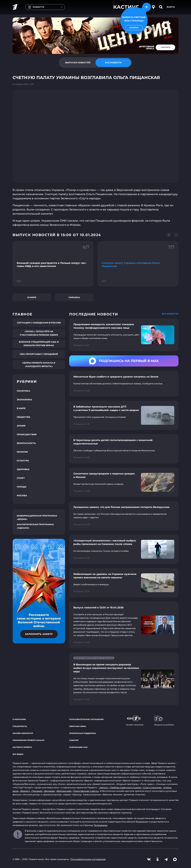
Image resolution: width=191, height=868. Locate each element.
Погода (22, 487)
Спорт (21, 478)
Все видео (18, 754)
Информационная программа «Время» (37, 517)
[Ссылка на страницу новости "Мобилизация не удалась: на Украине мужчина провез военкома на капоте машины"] (124, 583)
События (74, 740)
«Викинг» (25, 791)
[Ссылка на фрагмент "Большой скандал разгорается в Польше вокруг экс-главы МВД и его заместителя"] (53, 264)
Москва (22, 495)
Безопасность (26, 443)
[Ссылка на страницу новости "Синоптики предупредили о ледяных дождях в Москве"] (124, 482)
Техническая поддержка (83, 733)
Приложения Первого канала (28, 740)
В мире (32, 297)
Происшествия (27, 434)
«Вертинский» (64, 791)
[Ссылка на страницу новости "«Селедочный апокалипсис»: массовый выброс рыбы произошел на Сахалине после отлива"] (124, 549)
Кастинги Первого (22, 747)
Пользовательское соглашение (86, 719)
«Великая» (49, 791)
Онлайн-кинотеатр (23, 733)
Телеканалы (101, 825)
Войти (171, 7)
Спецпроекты (20, 726)
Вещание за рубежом (164, 721)
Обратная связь (78, 726)
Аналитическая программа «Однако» (35, 526)
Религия (22, 452)
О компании (19, 719)
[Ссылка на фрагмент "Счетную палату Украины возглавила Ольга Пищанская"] (138, 264)
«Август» (104, 788)
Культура (23, 461)
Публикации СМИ (78, 747)
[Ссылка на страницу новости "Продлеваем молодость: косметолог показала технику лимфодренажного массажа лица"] (124, 335)
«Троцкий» (37, 791)
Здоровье (23, 469)
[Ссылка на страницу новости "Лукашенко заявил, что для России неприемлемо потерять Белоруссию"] (124, 516)
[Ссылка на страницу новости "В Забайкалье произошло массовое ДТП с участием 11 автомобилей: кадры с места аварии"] (124, 415)
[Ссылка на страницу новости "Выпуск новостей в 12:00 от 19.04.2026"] (124, 625)
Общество (23, 417)
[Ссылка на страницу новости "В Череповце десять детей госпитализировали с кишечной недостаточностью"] (124, 449)
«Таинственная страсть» (86, 791)
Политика (23, 391)
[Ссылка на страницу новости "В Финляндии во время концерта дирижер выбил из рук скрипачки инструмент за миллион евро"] (124, 679)
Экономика (24, 400)
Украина (74, 297)
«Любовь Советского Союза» (125, 788)
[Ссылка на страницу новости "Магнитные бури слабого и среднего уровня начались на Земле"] (124, 384)
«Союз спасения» (152, 788)
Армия (21, 426)
